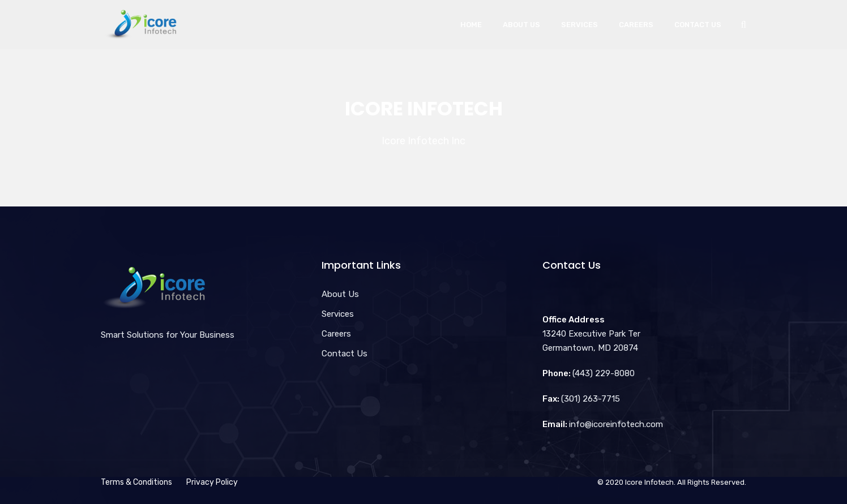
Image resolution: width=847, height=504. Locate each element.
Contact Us (698, 25)
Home (471, 25)
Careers (636, 25)
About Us (521, 25)
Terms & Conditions (136, 482)
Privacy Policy (212, 482)
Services (579, 25)
